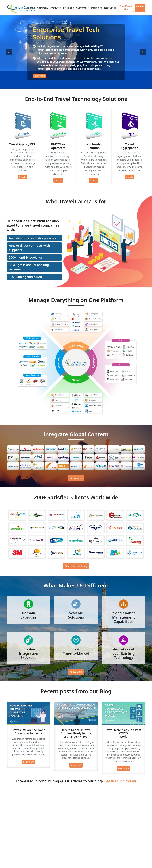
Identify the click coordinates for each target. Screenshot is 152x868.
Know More (40, 76)
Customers (82, 8)
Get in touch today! (120, 781)
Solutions (68, 8)
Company (43, 8)
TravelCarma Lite (126, 8)
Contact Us (140, 8)
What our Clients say (76, 566)
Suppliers (96, 8)
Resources (110, 8)
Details (22, 177)
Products (56, 8)
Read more (28, 762)
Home (31, 8)
